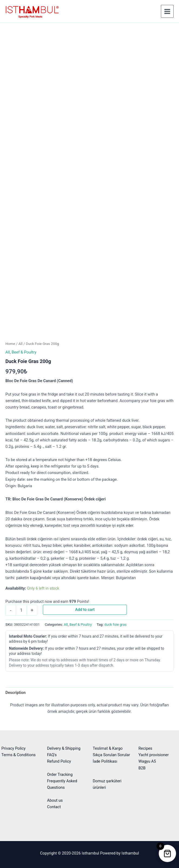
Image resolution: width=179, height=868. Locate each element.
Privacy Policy (13, 748)
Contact (54, 807)
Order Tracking (60, 774)
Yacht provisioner (154, 755)
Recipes (145, 748)
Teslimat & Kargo (108, 748)
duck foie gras (116, 625)
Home (10, 344)
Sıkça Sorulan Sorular (112, 755)
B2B (142, 768)
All (20, 344)
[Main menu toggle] (167, 11)
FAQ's (52, 755)
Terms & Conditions (18, 755)
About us (55, 800)
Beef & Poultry (24, 352)
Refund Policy (59, 761)
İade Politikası (105, 761)
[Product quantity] (21, 610)
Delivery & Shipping (64, 748)
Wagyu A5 (147, 761)
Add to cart (85, 610)
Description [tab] (16, 693)
